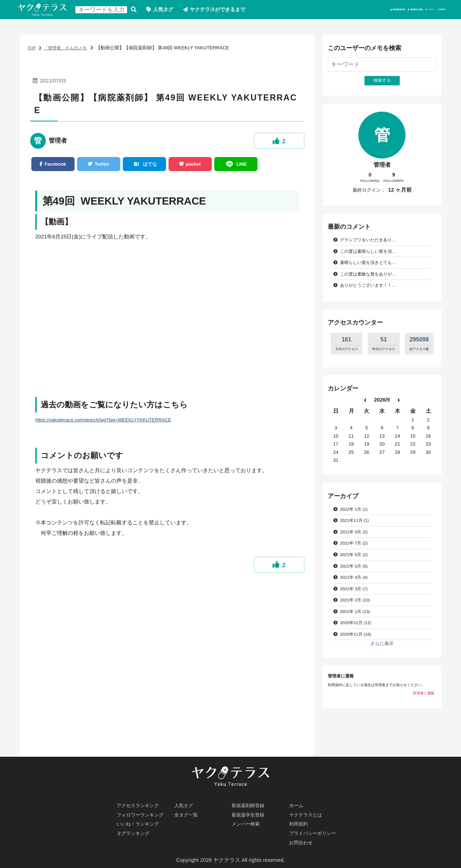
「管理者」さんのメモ (69, 50)
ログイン (401, 11)
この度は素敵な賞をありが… (371, 281)
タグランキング (136, 831)
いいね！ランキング (141, 821)
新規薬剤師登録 (303, 11)
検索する (141, 11)
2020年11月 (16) (358, 651)
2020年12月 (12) (358, 639)
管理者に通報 (424, 711)
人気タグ (172, 11)
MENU (435, 11)
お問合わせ (303, 842)
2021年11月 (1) (357, 530)
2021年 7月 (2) (356, 554)
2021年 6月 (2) (356, 566)
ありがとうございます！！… (371, 294)
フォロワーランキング (144, 810)
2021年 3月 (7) (356, 603)
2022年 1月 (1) (356, 518)
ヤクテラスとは (308, 810)
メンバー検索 (248, 821)
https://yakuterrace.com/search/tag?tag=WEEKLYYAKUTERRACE (112, 425)
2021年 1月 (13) (357, 627)
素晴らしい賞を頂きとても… (371, 270)
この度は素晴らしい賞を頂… (371, 257)
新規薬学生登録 (356, 11)
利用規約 (300, 821)
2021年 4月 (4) (356, 591)
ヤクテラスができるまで (230, 11)
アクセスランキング (141, 800)
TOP (32, 50)
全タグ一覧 (188, 810)
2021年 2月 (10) (357, 615)
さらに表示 (382, 661)
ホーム (297, 800)
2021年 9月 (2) (356, 542)
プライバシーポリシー (316, 831)
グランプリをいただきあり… (371, 245)
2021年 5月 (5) (356, 579)
